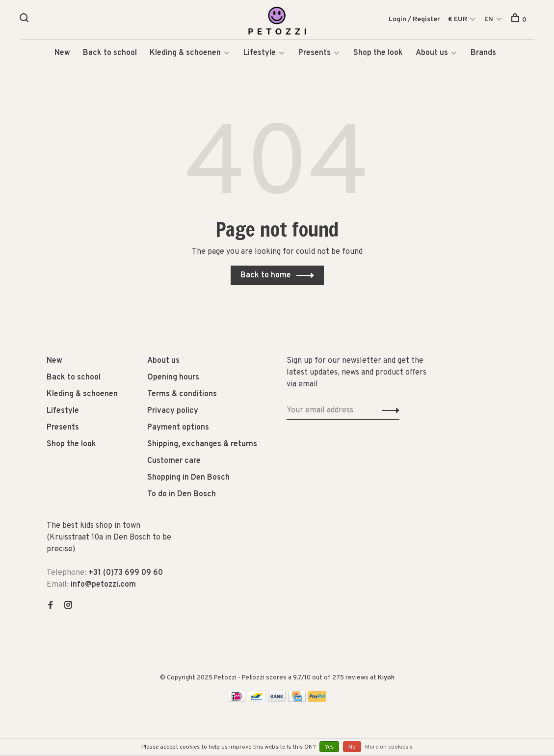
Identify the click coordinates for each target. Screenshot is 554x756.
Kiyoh (386, 679)
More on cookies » (389, 747)
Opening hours (173, 378)
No (352, 747)
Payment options (178, 429)
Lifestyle (260, 54)
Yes (329, 747)
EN (489, 19)
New (62, 54)
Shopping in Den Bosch (188, 479)
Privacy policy (173, 412)
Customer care (174, 462)
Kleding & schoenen (185, 54)
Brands (483, 54)
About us (432, 54)
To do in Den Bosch (182, 495)
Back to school (110, 54)
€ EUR (458, 19)
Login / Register (414, 19)
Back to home (266, 276)
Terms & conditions (182, 395)
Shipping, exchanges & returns (202, 445)
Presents (316, 54)
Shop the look (378, 54)
